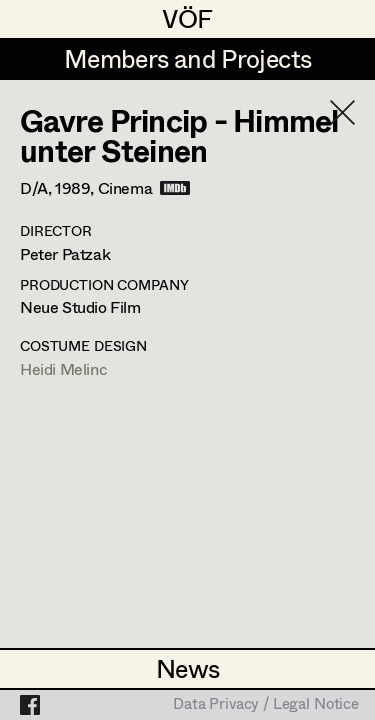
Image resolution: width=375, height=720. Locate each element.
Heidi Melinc (63, 368)
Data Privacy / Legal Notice (266, 705)
